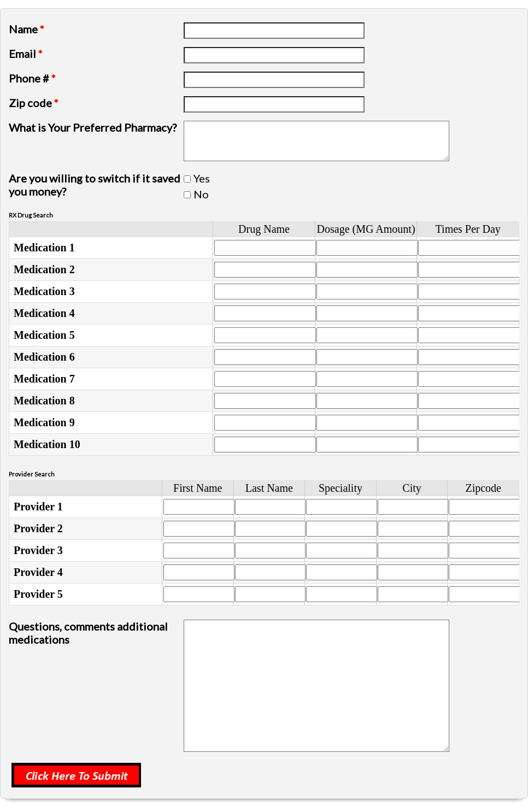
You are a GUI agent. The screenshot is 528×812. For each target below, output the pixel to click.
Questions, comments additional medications (88, 633)
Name (27, 29)
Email (26, 54)
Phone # (32, 78)
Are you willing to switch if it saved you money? (95, 185)
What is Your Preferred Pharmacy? (93, 127)
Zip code (34, 103)
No (201, 194)
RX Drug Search (31, 215)
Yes (202, 178)
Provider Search (32, 474)
